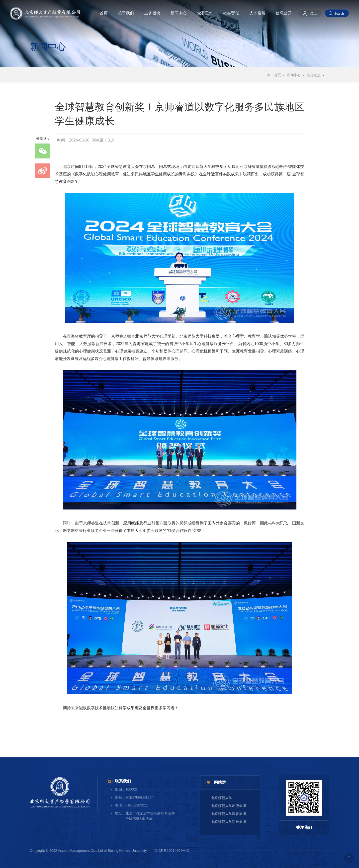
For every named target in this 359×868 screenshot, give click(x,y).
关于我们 (126, 13)
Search (339, 14)
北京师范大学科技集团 (229, 822)
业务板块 (152, 13)
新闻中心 (179, 13)
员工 (313, 13)
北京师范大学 (222, 798)
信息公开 (284, 13)
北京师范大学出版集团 (229, 806)
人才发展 (258, 13)
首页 (104, 13)
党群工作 (205, 13)
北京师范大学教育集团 (229, 814)
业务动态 (314, 75)
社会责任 (231, 13)
